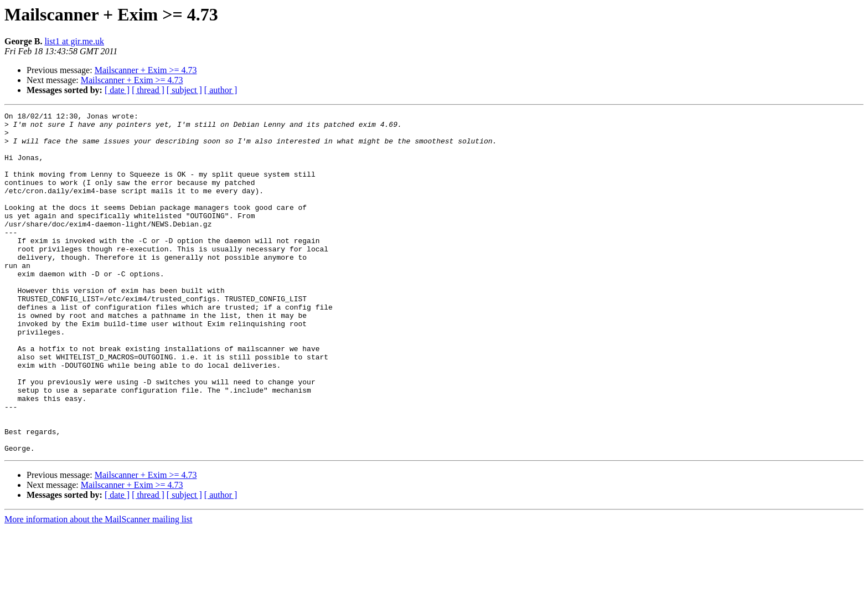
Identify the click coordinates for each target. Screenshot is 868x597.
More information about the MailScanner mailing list (98, 587)
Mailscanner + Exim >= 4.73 (146, 70)
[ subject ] (184, 90)
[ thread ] (148, 90)
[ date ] (117, 90)
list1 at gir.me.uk (74, 41)
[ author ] (221, 90)
